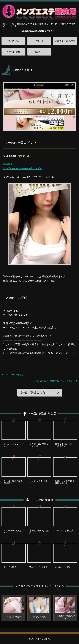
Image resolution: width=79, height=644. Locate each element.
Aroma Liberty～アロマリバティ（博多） (54, 381)
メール (69, 353)
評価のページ (45, 336)
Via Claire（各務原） (16, 375)
